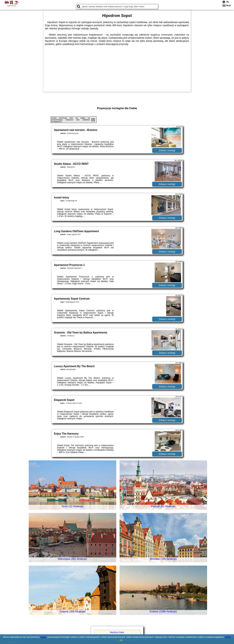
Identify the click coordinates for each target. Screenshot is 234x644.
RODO (228, 637)
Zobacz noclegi (167, 150)
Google (43, 637)
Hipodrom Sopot (117, 632)
